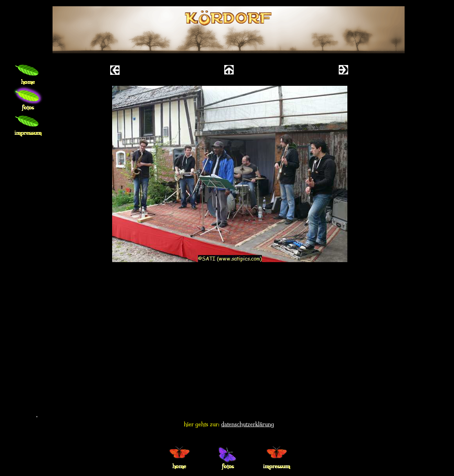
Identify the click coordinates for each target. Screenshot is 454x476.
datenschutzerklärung (248, 424)
